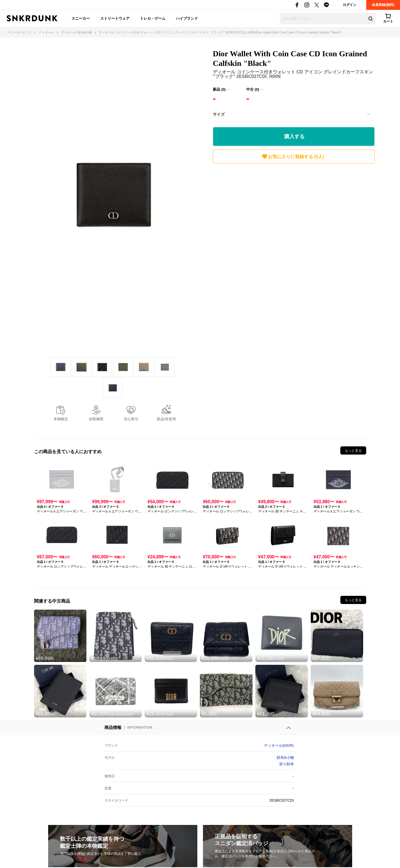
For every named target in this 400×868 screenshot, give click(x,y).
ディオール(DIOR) (279, 745)
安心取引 (131, 419)
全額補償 (96, 419)
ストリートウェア (115, 18)
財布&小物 (285, 758)
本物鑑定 (61, 419)
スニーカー (81, 18)
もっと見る (353, 451)
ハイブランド (187, 18)
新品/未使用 (167, 419)
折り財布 (287, 764)
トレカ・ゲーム (153, 18)
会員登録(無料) (383, 5)
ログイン (350, 5)
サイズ (219, 114)
